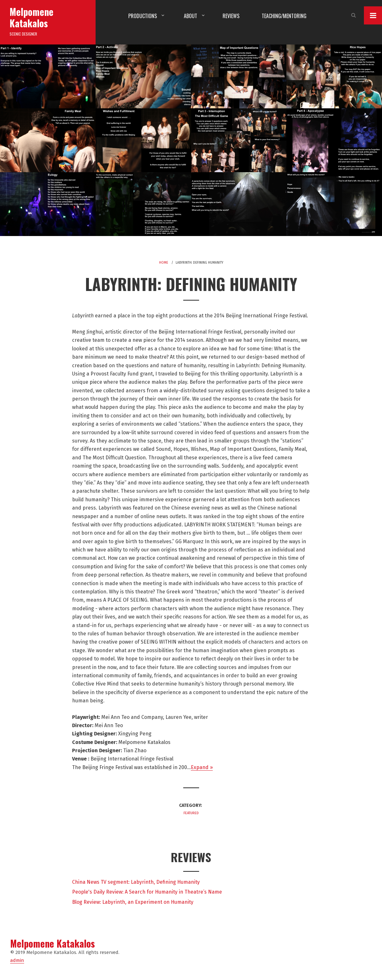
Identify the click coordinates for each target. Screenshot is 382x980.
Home (164, 263)
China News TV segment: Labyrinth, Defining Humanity (136, 882)
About (191, 16)
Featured (191, 813)
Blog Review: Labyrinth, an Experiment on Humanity (133, 902)
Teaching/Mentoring (284, 16)
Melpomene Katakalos (31, 17)
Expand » (202, 767)
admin (17, 960)
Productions (143, 16)
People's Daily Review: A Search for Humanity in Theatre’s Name (147, 892)
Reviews (231, 16)
